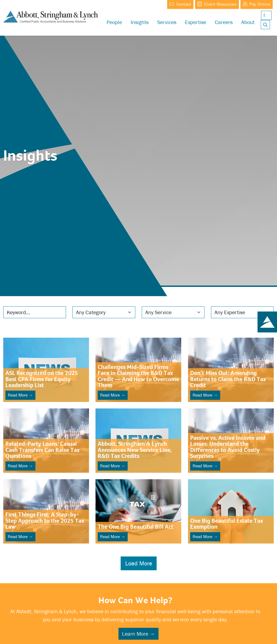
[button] (196, 22)
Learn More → (138, 634)
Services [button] (167, 22)
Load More (139, 563)
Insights (140, 22)
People (114, 22)
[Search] (266, 15)
